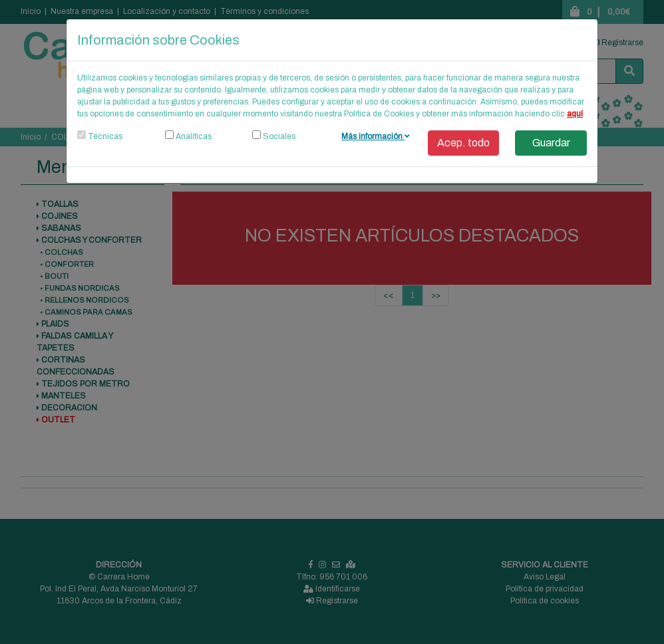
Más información (376, 136)
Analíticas (194, 136)
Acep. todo (463, 143)
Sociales (279, 136)
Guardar (551, 143)
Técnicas (105, 136)
